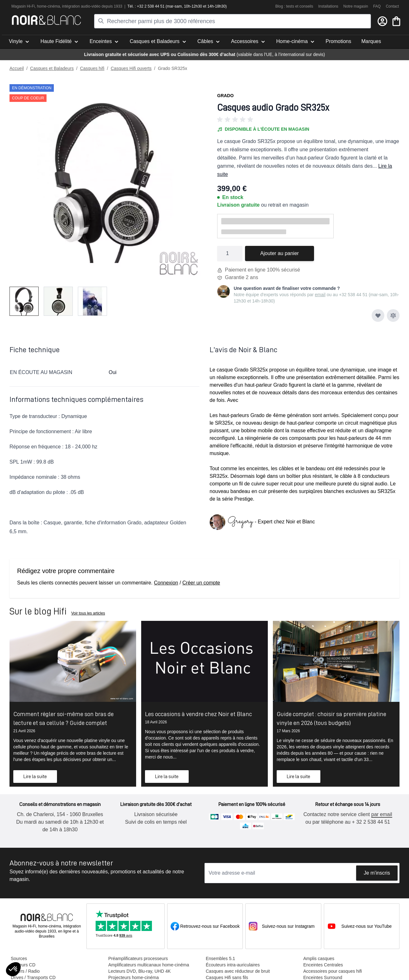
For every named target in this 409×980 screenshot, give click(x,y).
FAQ (377, 6)
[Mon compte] (382, 21)
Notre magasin (356, 6)
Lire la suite (35, 777)
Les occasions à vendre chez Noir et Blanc (198, 714)
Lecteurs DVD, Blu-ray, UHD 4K (139, 971)
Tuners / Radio (25, 971)
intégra (68, 6)
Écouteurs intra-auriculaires (233, 965)
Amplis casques (319, 958)
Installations (328, 6)
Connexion (166, 583)
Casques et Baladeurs (52, 68)
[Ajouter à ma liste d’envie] (378, 315)
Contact (392, 6)
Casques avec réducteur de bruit (238, 971)
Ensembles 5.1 (220, 958)
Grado (225, 96)
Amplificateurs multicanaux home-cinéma (149, 965)
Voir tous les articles (88, 613)
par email (382, 814)
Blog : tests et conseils (294, 6)
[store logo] (46, 20)
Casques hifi (92, 68)
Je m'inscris (377, 873)
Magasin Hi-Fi (23, 6)
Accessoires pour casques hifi (333, 971)
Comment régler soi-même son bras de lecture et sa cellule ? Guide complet (63, 718)
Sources (19, 958)
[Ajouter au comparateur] (393, 315)
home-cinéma (49, 6)
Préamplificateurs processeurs (138, 958)
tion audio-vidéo (87, 6)
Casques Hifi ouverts (131, 68)
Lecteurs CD (23, 965)
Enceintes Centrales (323, 965)
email (320, 295)
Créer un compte (201, 583)
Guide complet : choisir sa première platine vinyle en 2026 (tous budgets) (331, 718)
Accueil (17, 68)
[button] (308, 120)
